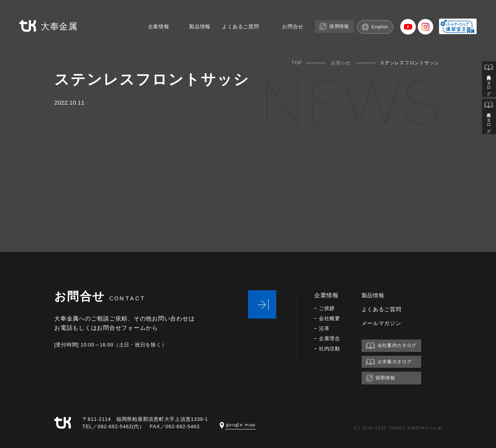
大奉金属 (44, 19)
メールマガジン (384, 323)
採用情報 (340, 18)
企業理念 (330, 339)
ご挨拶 (327, 308)
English (383, 18)
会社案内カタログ (489, 81)
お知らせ (341, 63)
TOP (297, 63)
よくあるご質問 (238, 18)
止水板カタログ (489, 121)
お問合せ (295, 18)
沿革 (325, 328)
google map (239, 425)
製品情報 (193, 18)
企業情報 (149, 18)
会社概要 (330, 318)
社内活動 (330, 349)
